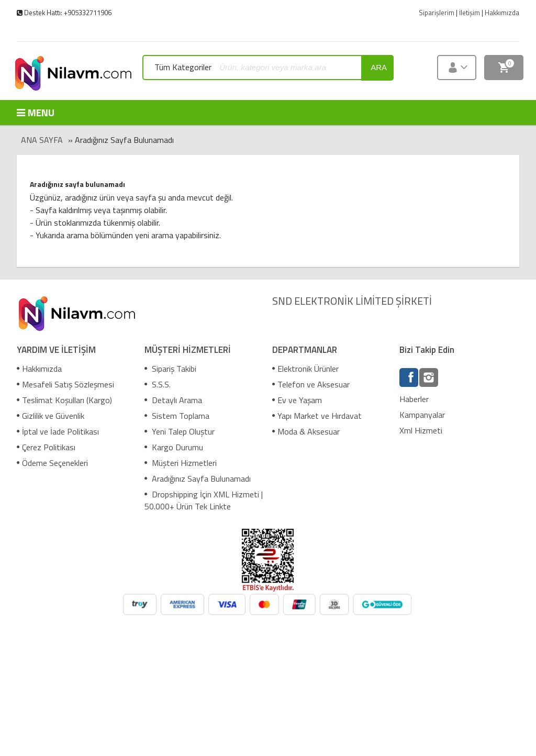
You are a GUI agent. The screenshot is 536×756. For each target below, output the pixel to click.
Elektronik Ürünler (305, 369)
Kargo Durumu (174, 447)
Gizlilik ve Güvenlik (51, 416)
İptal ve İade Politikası (58, 431)
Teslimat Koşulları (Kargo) (64, 400)
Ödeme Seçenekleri (52, 463)
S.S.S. (158, 384)
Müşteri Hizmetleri (181, 463)
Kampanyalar (422, 415)
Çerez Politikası (46, 447)
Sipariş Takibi (170, 369)
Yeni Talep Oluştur (180, 431)
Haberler (414, 399)
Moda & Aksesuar (306, 431)
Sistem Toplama (177, 416)
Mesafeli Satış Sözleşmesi (65, 384)
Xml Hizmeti (421, 430)
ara (379, 67)
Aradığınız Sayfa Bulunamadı (198, 479)
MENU (36, 112)
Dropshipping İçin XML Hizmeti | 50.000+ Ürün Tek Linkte (204, 500)
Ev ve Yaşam (297, 400)
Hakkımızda (39, 369)
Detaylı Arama (173, 400)
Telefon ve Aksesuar (311, 384)
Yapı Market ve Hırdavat (317, 416)
